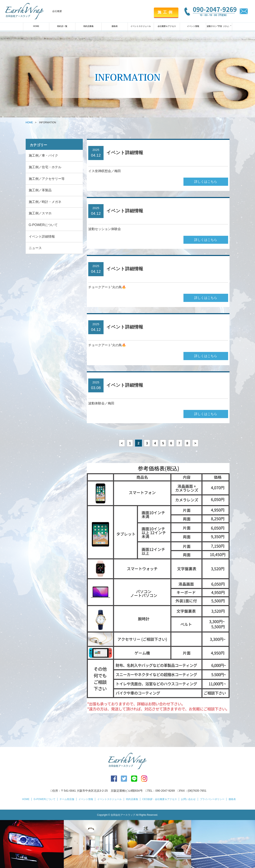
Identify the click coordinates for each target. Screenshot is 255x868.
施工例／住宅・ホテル (45, 167)
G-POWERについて (43, 225)
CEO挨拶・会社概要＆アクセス (160, 799)
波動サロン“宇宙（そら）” (219, 26)
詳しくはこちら (206, 182)
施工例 (166, 12)
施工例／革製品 (40, 190)
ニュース (35, 248)
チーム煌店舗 (67, 799)
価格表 (115, 26)
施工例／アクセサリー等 (47, 179)
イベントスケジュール (141, 26)
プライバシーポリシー (212, 799)
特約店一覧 (62, 26)
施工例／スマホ (40, 213)
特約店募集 (88, 26)
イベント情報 (193, 26)
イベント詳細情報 (42, 236)
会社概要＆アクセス (167, 26)
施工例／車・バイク (43, 155)
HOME (36, 26)
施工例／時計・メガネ (45, 202)
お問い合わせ (188, 799)
